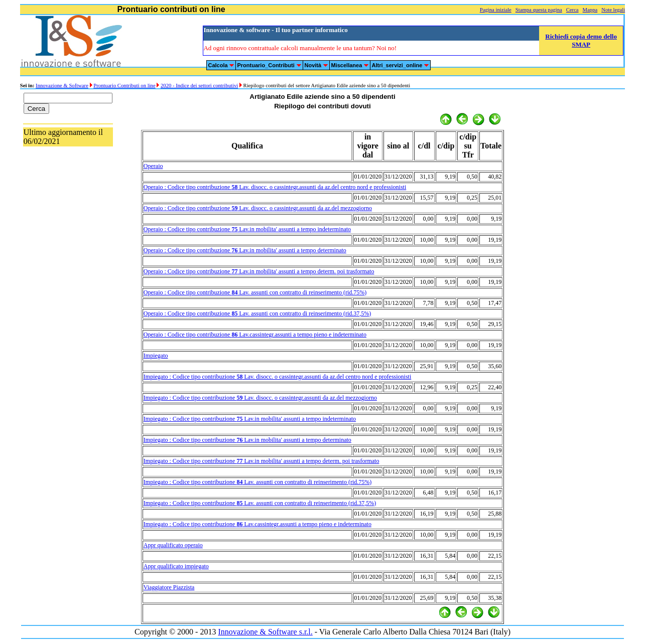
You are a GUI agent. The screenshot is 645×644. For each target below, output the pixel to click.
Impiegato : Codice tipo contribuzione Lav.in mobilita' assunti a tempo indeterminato (250, 419)
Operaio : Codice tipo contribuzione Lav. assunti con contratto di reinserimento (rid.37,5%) (257, 313)
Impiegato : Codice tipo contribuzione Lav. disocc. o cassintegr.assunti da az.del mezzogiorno (260, 398)
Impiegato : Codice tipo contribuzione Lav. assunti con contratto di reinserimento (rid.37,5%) (260, 503)
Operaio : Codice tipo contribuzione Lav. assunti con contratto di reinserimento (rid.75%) (255, 292)
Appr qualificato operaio (173, 545)
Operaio (153, 166)
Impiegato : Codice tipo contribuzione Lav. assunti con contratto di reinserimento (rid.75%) (257, 482)
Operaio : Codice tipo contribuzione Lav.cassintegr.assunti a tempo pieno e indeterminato (255, 335)
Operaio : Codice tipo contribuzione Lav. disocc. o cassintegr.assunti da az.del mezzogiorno (258, 208)
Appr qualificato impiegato (176, 566)
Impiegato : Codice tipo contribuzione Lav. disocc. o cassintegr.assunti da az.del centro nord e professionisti (277, 377)
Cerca (572, 10)
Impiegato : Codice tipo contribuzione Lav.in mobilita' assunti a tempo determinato (247, 440)
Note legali (613, 10)
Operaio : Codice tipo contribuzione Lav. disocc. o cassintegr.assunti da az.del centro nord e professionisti (275, 187)
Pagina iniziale (496, 10)
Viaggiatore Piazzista (169, 587)
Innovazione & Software (62, 86)
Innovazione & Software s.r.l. (265, 632)
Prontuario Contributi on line (124, 86)
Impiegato (156, 356)
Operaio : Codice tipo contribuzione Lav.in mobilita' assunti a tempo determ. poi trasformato (259, 271)
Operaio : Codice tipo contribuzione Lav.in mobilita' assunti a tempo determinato (245, 250)
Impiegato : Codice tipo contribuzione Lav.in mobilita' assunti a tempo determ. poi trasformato (262, 461)
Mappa (590, 10)
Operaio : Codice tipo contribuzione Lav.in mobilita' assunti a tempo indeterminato (247, 229)
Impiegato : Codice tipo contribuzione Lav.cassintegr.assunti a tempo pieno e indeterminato (257, 524)
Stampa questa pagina (539, 10)
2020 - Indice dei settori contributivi (199, 86)
